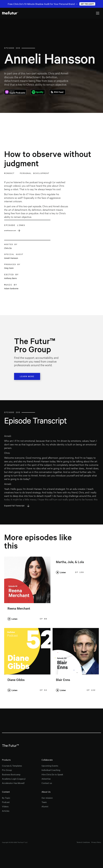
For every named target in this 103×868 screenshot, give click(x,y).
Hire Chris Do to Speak (52, 774)
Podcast (6, 802)
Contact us (47, 783)
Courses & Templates (12, 766)
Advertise (46, 779)
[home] (10, 13)
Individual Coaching (51, 770)
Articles (6, 811)
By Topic (6, 798)
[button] (98, 13)
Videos (5, 806)
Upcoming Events (50, 766)
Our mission (47, 798)
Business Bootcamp (11, 774)
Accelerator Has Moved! (13, 783)
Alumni (45, 806)
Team (44, 802)
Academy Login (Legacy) (14, 779)
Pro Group (7, 770)
